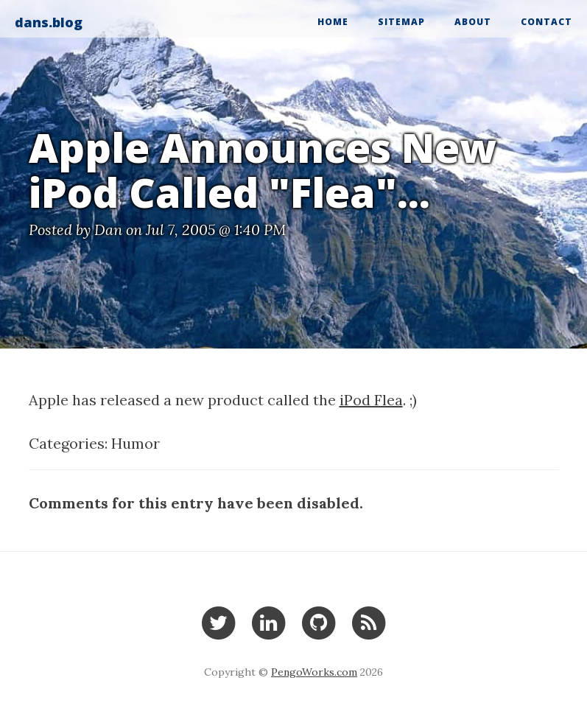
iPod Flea (371, 400)
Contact (546, 22)
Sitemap (401, 22)
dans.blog (49, 22)
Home (333, 22)
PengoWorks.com (314, 672)
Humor (136, 443)
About (473, 22)
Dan (108, 230)
